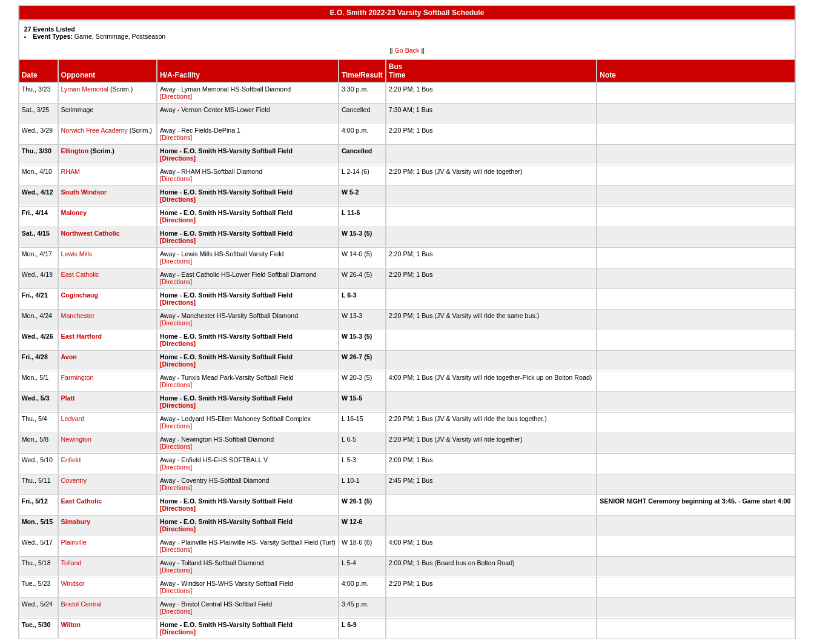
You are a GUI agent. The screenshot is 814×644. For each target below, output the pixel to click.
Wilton (71, 625)
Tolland (71, 563)
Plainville (74, 542)
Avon (69, 357)
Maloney (74, 213)
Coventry (74, 480)
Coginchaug (80, 295)
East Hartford (82, 336)
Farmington (78, 377)
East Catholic (80, 274)
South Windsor (84, 192)
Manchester (78, 316)
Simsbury (76, 522)
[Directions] (176, 96)
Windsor (73, 583)
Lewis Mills (77, 254)
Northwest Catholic (91, 233)
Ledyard (73, 419)
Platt (68, 398)
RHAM (71, 171)
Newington (76, 439)
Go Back (407, 50)
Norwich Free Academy (94, 130)
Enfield (71, 460)
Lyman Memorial (85, 89)
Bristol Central (81, 604)
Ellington (75, 151)
